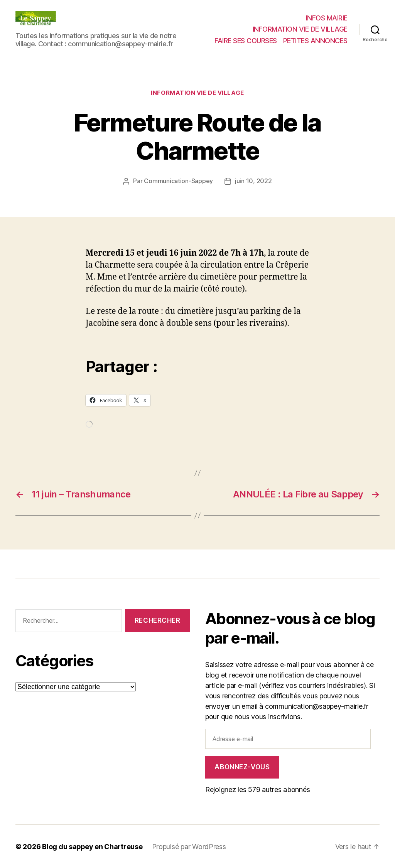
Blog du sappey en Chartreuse (93, 846)
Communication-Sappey (178, 181)
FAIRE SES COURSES (246, 41)
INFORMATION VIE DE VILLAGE (300, 29)
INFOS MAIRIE (327, 18)
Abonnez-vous (242, 767)
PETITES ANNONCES (315, 41)
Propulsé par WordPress (190, 846)
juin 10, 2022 (253, 181)
